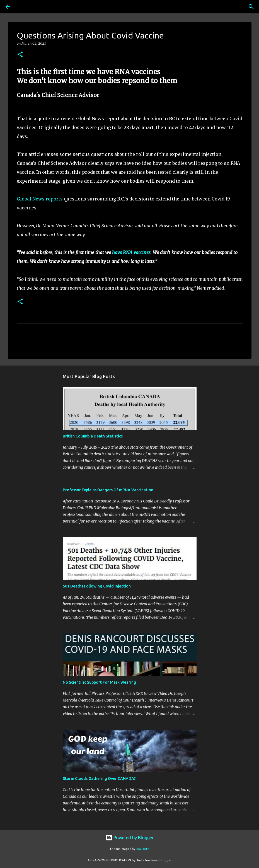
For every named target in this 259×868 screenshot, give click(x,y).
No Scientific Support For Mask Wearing (99, 682)
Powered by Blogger (130, 838)
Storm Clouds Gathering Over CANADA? (99, 778)
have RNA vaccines (131, 252)
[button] (20, 55)
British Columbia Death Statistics (93, 436)
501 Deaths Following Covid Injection (97, 586)
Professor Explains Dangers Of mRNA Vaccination (108, 490)
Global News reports (40, 199)
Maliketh (143, 849)
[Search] (23, 7)
